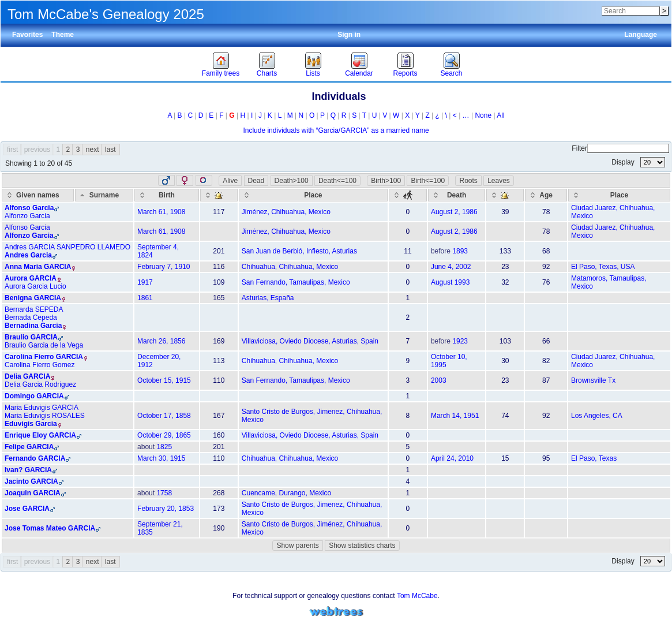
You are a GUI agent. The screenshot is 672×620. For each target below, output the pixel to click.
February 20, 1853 (166, 509)
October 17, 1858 (164, 416)
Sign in (349, 35)
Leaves (499, 181)
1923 (460, 341)
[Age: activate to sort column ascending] (546, 195)
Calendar (359, 73)
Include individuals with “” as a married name (336, 130)
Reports (405, 73)
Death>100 (292, 181)
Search (451, 73)
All (500, 115)
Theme (63, 35)
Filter (620, 148)
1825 (164, 447)
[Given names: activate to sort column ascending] (38, 195)
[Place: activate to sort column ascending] (313, 195)
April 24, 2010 (452, 458)
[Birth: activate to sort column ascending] (167, 195)
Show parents (297, 546)
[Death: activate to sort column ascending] (457, 195)
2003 (439, 380)
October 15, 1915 (164, 380)
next (93, 150)
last (110, 150)
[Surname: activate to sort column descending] (104, 195)
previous (37, 150)
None (483, 115)
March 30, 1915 (161, 458)
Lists (313, 73)
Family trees (221, 73)
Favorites (27, 35)
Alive (230, 181)
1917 (145, 282)
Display (638, 162)
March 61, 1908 (161, 212)
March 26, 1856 (161, 341)
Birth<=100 (428, 181)
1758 (164, 493)
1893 (460, 251)
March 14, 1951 (455, 416)
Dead (256, 181)
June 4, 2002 (451, 267)
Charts (267, 73)
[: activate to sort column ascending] (219, 195)
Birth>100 (386, 181)
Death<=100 (337, 181)
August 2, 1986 (454, 212)
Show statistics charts (362, 546)
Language (641, 35)
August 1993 (450, 282)
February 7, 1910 (164, 267)
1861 (145, 298)
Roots (468, 181)
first (12, 150)
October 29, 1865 (164, 435)
